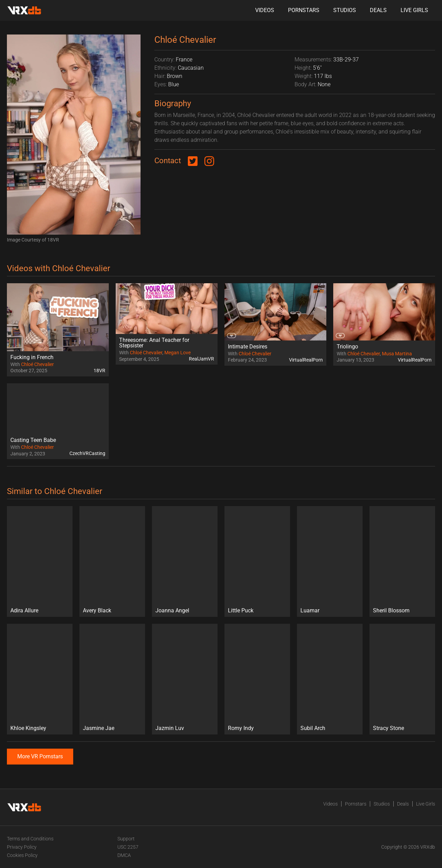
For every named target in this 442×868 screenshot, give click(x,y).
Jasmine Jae (99, 728)
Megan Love (177, 353)
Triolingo (347, 347)
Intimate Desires (248, 347)
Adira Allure (24, 610)
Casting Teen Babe (33, 440)
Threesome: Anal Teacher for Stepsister (154, 343)
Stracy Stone (388, 728)
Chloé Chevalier (37, 364)
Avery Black (97, 610)
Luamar (310, 610)
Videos (265, 10)
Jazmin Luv (170, 728)
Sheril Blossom (391, 610)
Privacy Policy (22, 847)
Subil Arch (313, 728)
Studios (345, 10)
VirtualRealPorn (306, 360)
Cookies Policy (22, 855)
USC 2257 (128, 847)
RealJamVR (201, 359)
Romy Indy (241, 728)
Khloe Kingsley (28, 728)
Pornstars (304, 10)
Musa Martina (397, 354)
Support (126, 839)
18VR (99, 371)
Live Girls (414, 10)
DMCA (124, 855)
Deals (378, 10)
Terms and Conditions (30, 839)
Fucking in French (32, 357)
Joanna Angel (172, 610)
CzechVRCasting (87, 453)
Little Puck (241, 610)
